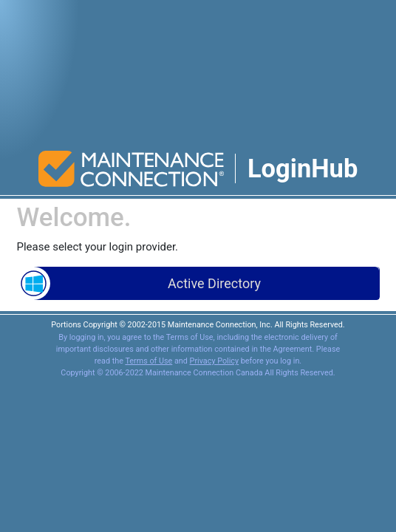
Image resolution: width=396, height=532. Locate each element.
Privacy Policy (214, 361)
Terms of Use (148, 361)
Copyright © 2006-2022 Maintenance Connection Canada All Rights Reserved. (198, 373)
